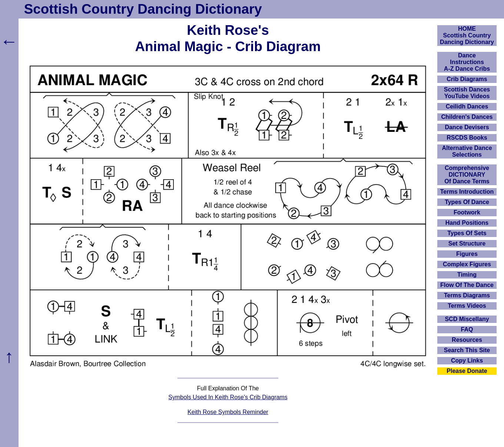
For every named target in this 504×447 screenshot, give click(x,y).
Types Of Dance (467, 202)
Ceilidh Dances (467, 106)
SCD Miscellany (467, 319)
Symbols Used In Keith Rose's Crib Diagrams (228, 397)
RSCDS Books (467, 138)
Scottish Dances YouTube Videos (467, 93)
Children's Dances (467, 117)
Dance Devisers (467, 127)
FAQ (467, 329)
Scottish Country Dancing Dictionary (143, 9)
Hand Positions (467, 223)
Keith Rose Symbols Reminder (228, 412)
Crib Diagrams (467, 79)
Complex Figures (467, 264)
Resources (467, 340)
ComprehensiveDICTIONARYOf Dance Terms (467, 175)
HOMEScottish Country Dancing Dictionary (467, 35)
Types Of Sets (467, 233)
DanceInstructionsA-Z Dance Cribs (467, 62)
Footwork (467, 212)
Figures (467, 254)
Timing (467, 275)
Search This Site (467, 350)
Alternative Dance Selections (467, 151)
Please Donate (467, 371)
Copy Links (467, 361)
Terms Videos (467, 306)
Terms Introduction (467, 192)
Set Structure (467, 243)
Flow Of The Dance (467, 285)
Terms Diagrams (467, 295)
